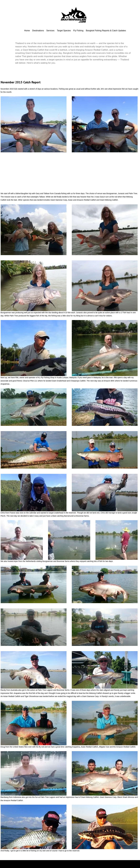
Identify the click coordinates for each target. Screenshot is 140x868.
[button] (34, 124)
